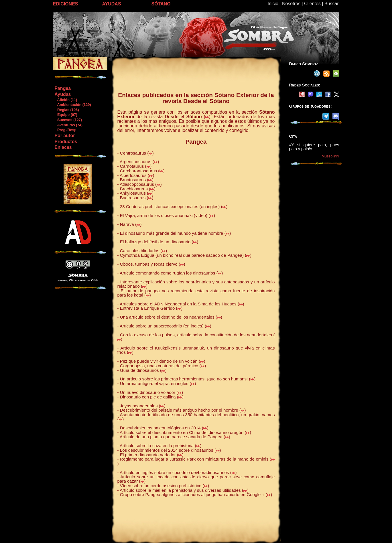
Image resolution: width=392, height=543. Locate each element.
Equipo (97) (66, 115)
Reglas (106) (66, 110)
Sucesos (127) (68, 120)
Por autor (65, 136)
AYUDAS (112, 4)
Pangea (63, 88)
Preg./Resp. (66, 130)
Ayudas (63, 94)
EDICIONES (66, 4)
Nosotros (291, 4)
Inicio (273, 4)
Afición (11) (66, 100)
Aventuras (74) (68, 125)
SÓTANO (161, 4)
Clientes (312, 4)
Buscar (332, 4)
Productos (66, 142)
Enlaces (63, 147)
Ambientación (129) (72, 105)
